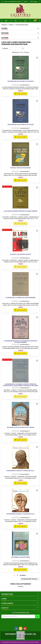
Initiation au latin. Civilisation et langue (21, 427)
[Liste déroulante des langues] (35, 2)
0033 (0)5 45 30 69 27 (15, 2)
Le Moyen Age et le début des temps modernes (21, 298)
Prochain (23, 575)
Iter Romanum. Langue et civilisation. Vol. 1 (20, 471)
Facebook (20, 586)
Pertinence (13, 48)
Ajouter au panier (20, 94)
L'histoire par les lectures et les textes (21, 81)
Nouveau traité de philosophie (21, 168)
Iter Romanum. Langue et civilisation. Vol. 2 (20, 514)
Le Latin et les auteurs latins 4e (20, 254)
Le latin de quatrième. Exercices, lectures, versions (21, 211)
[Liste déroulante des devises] (27, 2)
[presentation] (17, 622)
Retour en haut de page (30, 579)
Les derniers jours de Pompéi (21, 557)
